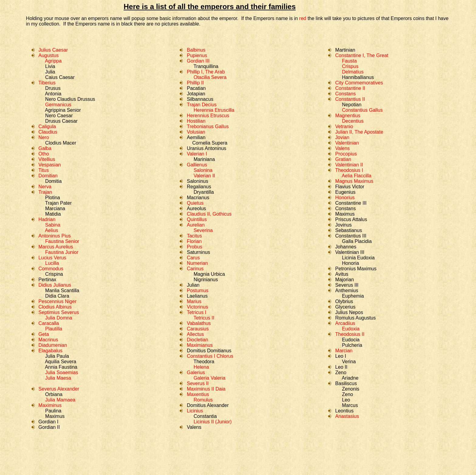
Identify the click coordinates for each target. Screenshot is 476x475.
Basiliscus (346, 383)
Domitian (48, 176)
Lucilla (51, 263)
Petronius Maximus (356, 269)
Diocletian (197, 340)
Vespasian (50, 165)
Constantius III (351, 236)
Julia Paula (57, 356)
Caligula (47, 126)
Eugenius (345, 192)
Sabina (52, 225)
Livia (50, 66)
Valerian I (197, 154)
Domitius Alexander (208, 405)
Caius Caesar (60, 77)
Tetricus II (204, 318)
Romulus (202, 400)
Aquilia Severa (61, 362)
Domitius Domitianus (209, 351)
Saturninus (198, 252)
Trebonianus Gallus (208, 126)
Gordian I (49, 422)
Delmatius (353, 72)
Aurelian (196, 225)
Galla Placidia (357, 241)
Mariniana (204, 159)
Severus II (198, 383)
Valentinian (347, 143)
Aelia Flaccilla (357, 176)
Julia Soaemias (62, 372)
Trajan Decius (202, 105)
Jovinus (343, 225)
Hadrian (47, 219)
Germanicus (58, 105)
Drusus (53, 88)
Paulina (53, 411)
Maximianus (200, 345)
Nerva (45, 187)
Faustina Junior (62, 252)
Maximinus (50, 405)
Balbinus (196, 50)
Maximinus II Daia (206, 389)
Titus (44, 170)
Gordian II (49, 427)
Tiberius (47, 83)
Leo (346, 400)
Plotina (53, 198)
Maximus (55, 416)
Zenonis (350, 389)
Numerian (197, 263)
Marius (194, 301)
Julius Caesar (53, 50)
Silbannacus (200, 99)
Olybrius (344, 301)
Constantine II (350, 88)
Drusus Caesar (61, 121)
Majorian (344, 280)
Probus (194, 247)
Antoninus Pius (55, 236)
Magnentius (348, 116)
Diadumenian (53, 345)
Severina (203, 230)
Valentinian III (350, 252)
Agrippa (53, 61)
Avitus (342, 274)
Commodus (51, 269)
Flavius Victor (350, 187)
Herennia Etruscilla (214, 110)
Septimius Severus (59, 312)
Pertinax (48, 280)
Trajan (45, 192)
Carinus (195, 269)
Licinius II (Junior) (213, 422)
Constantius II (350, 99)
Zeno (341, 372)
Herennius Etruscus (208, 116)
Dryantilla (204, 192)
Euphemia (353, 296)
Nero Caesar (59, 116)
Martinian (345, 50)
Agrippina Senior (62, 110)
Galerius (196, 372)
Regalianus (199, 187)
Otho (44, 154)
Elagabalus (51, 351)
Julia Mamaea (59, 400)
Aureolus (196, 208)
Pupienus (197, 55)
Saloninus (197, 181)
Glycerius (345, 307)
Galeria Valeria (210, 378)
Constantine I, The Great (362, 55)
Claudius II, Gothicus (209, 214)
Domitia (53, 181)
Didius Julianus (55, 285)
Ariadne (350, 378)
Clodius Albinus (55, 307)
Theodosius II (350, 334)
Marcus (350, 405)
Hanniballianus (358, 77)
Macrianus (198, 198)
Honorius (345, 198)
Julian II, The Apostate (359, 132)
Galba (45, 148)
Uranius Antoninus (206, 148)
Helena (201, 367)
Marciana (55, 208)
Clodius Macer (61, 143)
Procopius (346, 154)
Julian (193, 285)
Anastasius (347, 416)
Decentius (353, 121)
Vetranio (344, 126)
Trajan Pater (58, 203)
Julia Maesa (58, 378)
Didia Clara (57, 296)
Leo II (341, 367)
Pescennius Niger (58, 301)
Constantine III (351, 203)
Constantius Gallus (362, 110)
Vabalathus (199, 323)
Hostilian (196, 121)
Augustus (49, 55)
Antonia (53, 94)
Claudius (48, 132)
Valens (194, 427)
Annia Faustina (61, 367)
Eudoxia (351, 329)
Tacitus (194, 236)
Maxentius (198, 394)
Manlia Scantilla (62, 290)
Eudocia (351, 340)
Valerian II (204, 176)
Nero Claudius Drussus (70, 99)
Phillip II (195, 83)
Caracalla (49, 323)
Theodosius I (349, 170)
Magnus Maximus (354, 181)
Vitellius (47, 159)
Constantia (205, 416)
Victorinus (197, 307)
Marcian (344, 351)
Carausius (198, 329)
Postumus (197, 290)
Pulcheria (352, 345)
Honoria (351, 263)
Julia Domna (59, 318)
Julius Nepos (349, 312)
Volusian (196, 132)
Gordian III (198, 61)
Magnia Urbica (209, 274)
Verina (349, 362)
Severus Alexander (59, 389)
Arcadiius (345, 323)
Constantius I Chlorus (210, 356)
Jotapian (196, 94)
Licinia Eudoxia (359, 258)
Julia (50, 72)
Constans (345, 94)
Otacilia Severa (210, 77)
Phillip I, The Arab (206, 72)
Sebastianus (348, 230)
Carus (193, 258)
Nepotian (352, 105)
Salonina (203, 170)
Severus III (347, 285)
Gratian (343, 159)
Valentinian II (349, 165)
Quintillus (197, 219)
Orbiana (54, 394)
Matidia (53, 214)
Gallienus (197, 165)
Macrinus (48, 340)
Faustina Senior (62, 241)
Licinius (195, 411)
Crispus (350, 66)
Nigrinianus (206, 280)
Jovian (342, 137)
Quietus (195, 203)
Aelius (50, 230)
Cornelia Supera (210, 143)
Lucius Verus (53, 258)
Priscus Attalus (351, 219)
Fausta (350, 61)
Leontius (344, 411)
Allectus (195, 334)
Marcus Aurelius (56, 247)
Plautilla (51, 329)
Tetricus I (196, 312)
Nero (44, 137)
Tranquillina (205, 66)
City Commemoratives (359, 83)
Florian (194, 241)
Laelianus (197, 296)
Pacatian (196, 88)
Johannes (346, 247)
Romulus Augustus (355, 318)
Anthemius (347, 290)
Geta (44, 334)
